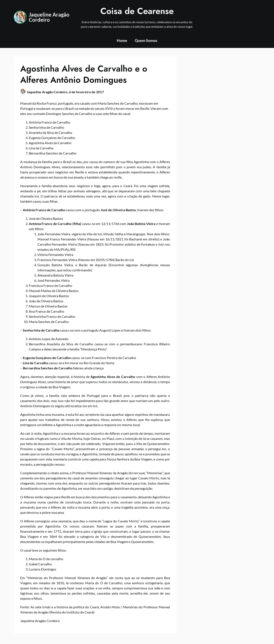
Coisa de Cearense (137, 11)
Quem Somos (146, 40)
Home (122, 40)
